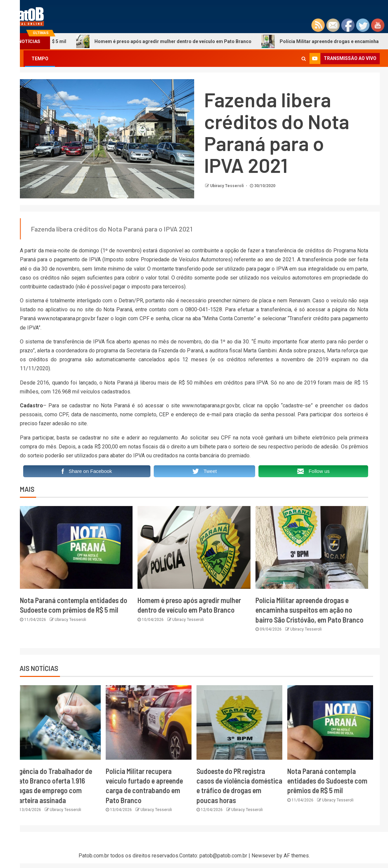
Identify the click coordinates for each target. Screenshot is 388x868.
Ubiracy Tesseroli (227, 186)
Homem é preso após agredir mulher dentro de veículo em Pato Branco (196, 41)
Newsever (263, 856)
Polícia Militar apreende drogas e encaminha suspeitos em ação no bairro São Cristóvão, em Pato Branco (309, 610)
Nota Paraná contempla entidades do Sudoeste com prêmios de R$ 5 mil (327, 781)
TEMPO (40, 59)
